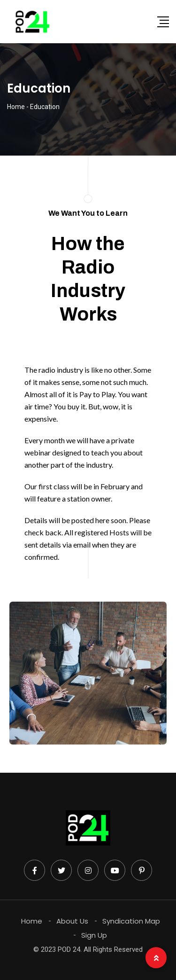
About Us (72, 921)
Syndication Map (131, 921)
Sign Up (94, 935)
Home (32, 921)
